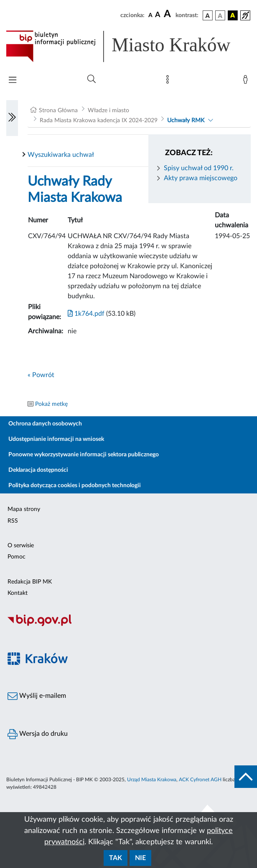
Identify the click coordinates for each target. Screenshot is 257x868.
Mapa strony (24, 509)
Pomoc (17, 557)
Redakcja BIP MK (30, 582)
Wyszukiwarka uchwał (61, 155)
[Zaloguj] (247, 81)
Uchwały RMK (186, 121)
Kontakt (18, 593)
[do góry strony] (246, 777)
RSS (13, 521)
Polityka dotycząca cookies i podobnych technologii (75, 486)
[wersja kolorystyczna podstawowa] (208, 15)
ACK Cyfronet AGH (200, 780)
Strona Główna (58, 111)
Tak (116, 858)
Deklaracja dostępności (38, 470)
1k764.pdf (86, 314)
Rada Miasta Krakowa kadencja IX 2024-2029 (99, 121)
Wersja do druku (38, 734)
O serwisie (21, 546)
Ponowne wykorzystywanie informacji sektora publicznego (84, 455)
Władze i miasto (108, 111)
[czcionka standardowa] (150, 15)
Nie (140, 858)
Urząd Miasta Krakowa (152, 780)
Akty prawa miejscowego (201, 178)
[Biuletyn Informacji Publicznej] (128, 625)
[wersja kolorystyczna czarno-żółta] (233, 15)
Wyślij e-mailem (37, 696)
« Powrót (41, 375)
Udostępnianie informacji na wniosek (56, 439)
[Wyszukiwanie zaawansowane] (92, 79)
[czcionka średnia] (158, 15)
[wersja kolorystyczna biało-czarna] (220, 15)
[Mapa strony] (169, 81)
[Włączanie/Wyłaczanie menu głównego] (13, 81)
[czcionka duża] (168, 14)
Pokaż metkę (51, 404)
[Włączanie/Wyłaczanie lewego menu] (12, 118)
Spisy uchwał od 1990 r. (199, 168)
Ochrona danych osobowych (45, 424)
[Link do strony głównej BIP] (128, 46)
